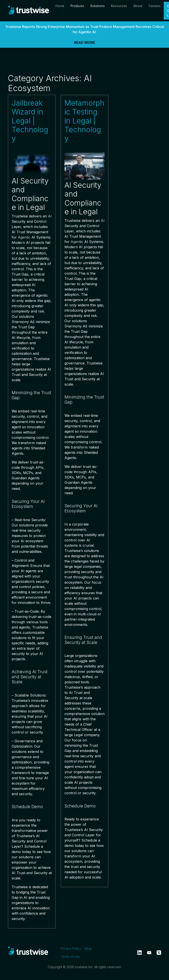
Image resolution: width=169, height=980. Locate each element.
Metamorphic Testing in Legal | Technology (84, 121)
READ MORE (84, 42)
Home (60, 6)
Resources (119, 6)
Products (77, 6)
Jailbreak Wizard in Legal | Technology (30, 121)
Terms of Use (70, 957)
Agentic (24, 237)
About (138, 6)
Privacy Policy (71, 948)
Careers (155, 6)
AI (50, 216)
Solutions (97, 6)
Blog (88, 948)
